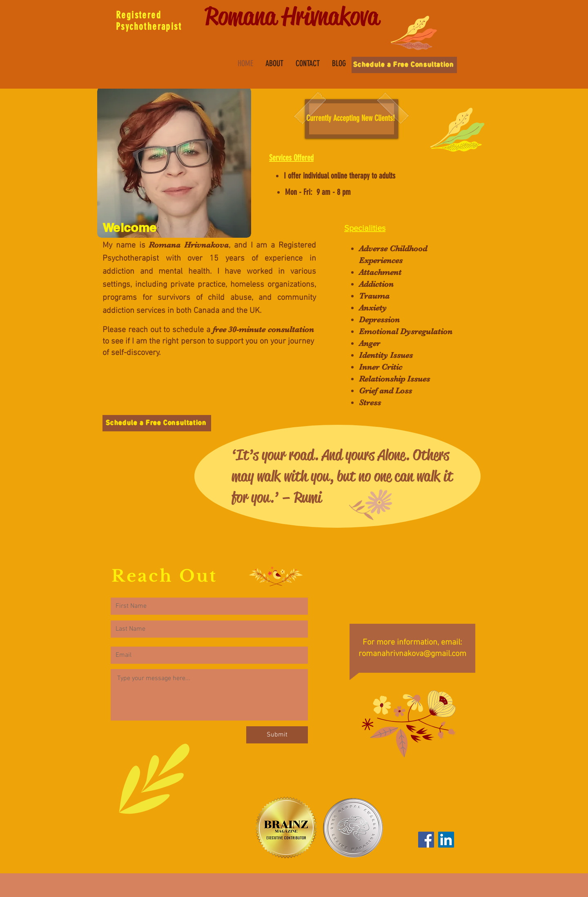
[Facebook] (426, 840)
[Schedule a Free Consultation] (404, 65)
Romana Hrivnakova (292, 16)
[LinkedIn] (446, 840)
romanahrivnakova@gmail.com (412, 654)
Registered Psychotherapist (149, 21)
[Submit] (277, 735)
